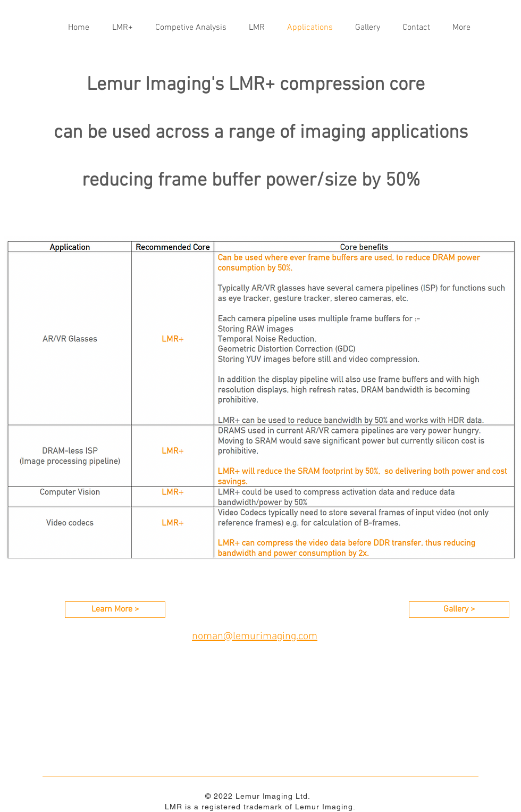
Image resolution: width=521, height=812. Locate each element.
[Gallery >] (459, 610)
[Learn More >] (115, 610)
